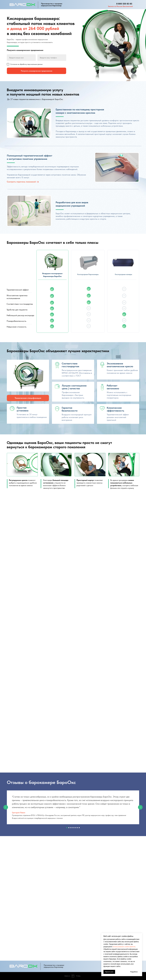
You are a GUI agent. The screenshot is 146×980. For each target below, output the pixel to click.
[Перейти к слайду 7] (79, 828)
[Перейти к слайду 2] (69, 828)
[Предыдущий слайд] (6, 807)
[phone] (52, 58)
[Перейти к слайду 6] (77, 828)
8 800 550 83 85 (124, 4)
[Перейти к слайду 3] (71, 828)
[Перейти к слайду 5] (75, 828)
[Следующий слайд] (140, 807)
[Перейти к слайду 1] (67, 828)
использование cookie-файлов (124, 947)
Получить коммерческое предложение (37, 71)
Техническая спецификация (28, 398)
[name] (21, 58)
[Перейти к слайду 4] (73, 828)
